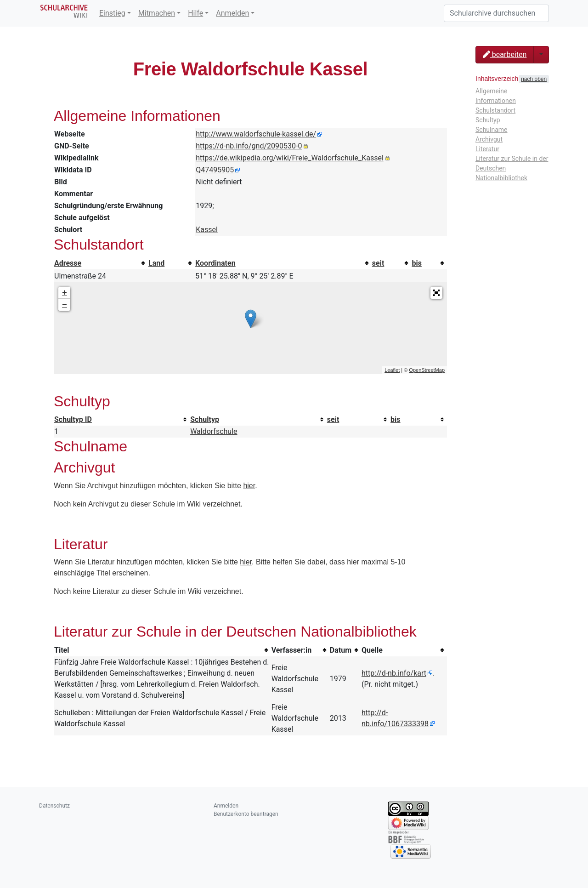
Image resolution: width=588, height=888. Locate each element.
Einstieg (112, 13)
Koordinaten (215, 263)
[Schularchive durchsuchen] (496, 13)
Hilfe (195, 13)
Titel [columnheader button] (62, 650)
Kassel (207, 230)
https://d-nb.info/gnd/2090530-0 (249, 146)
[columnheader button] (101, 263)
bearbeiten (505, 54)
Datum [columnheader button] (341, 650)
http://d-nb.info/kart (394, 673)
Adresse (68, 263)
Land (156, 263)
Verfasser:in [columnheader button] (292, 650)
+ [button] (65, 293)
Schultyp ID (73, 419)
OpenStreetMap (427, 370)
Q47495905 (215, 170)
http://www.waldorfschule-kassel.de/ (256, 134)
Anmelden (232, 13)
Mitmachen (157, 13)
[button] (436, 293)
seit (378, 263)
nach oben (534, 79)
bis (416, 263)
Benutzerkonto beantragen (246, 814)
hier (249, 486)
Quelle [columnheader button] (372, 650)
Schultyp (205, 419)
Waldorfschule (214, 431)
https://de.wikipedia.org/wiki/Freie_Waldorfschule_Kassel (290, 158)
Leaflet (392, 370)
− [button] (65, 305)
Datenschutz (54, 806)
